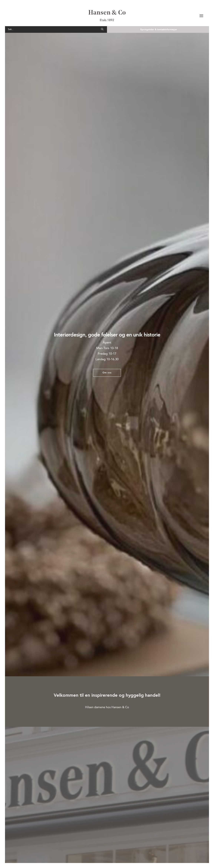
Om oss (107, 373)
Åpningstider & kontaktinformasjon (159, 30)
